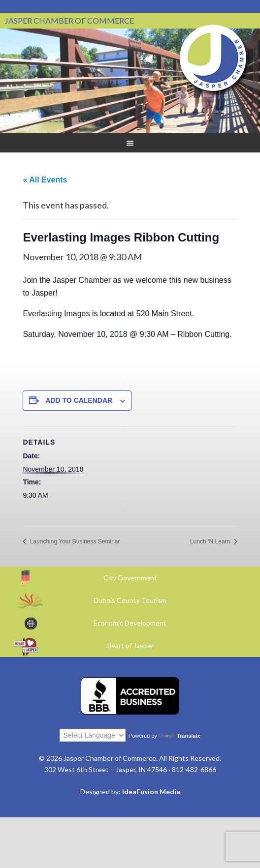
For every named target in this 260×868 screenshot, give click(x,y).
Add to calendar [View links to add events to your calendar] (79, 400)
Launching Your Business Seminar (74, 541)
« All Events (45, 180)
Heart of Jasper (130, 645)
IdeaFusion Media (151, 792)
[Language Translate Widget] (93, 735)
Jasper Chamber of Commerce (213, 58)
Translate (179, 736)
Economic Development (130, 623)
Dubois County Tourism (130, 600)
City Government (130, 578)
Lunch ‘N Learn (211, 541)
